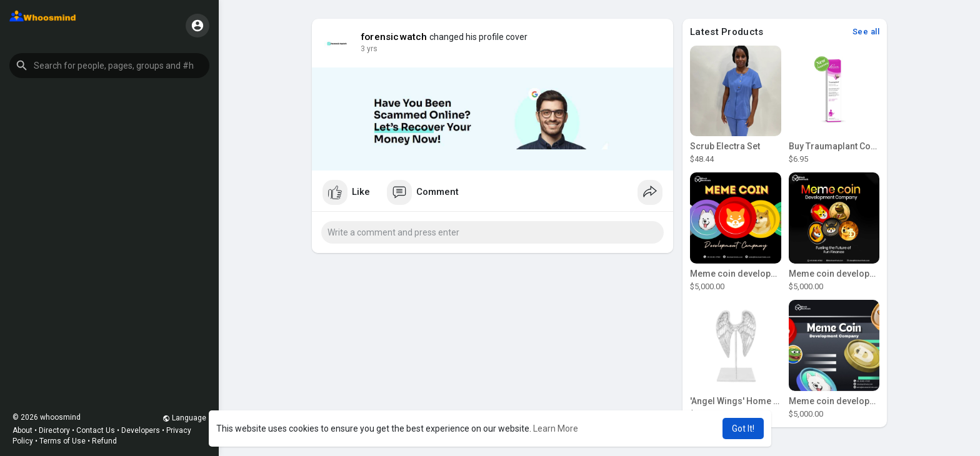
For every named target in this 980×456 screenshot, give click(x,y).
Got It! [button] (743, 429)
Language (184, 418)
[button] (109, 66)
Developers (141, 430)
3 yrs (369, 49)
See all (866, 32)
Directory (54, 430)
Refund (104, 441)
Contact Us (96, 430)
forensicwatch (394, 37)
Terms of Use (62, 441)
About (22, 430)
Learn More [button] (556, 429)
